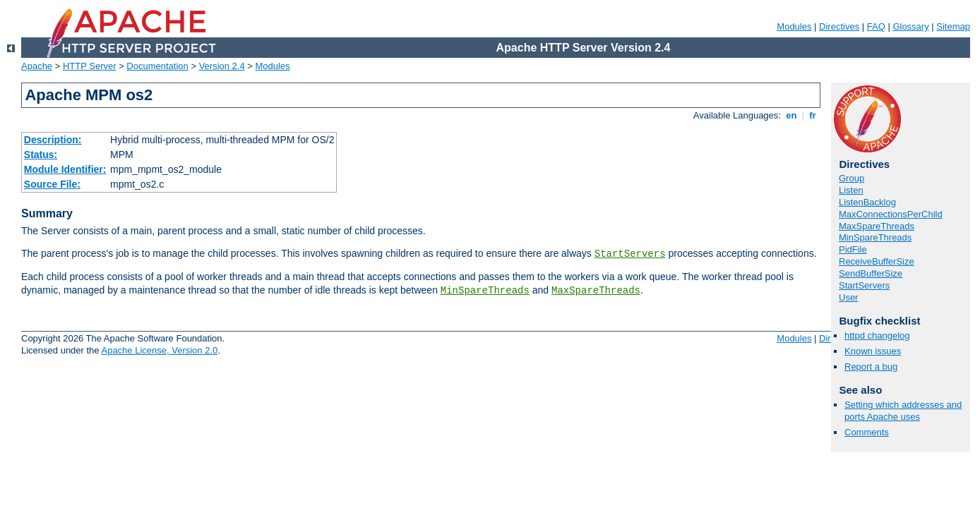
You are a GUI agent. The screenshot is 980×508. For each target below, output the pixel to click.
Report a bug (871, 367)
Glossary (910, 26)
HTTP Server (90, 66)
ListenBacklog (867, 202)
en (791, 115)
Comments (867, 432)
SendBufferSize (871, 273)
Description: (53, 140)
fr (813, 115)
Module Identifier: (65, 169)
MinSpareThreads (485, 291)
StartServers (630, 254)
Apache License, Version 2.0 (159, 350)
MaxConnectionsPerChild (891, 214)
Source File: (52, 184)
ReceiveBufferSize (877, 261)
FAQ (876, 26)
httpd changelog (877, 335)
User (848, 297)
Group (851, 178)
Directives (839, 26)
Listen (851, 190)
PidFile (853, 249)
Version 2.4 (222, 66)
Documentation (157, 66)
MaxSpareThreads (596, 291)
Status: (41, 155)
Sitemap (953, 26)
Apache (37, 66)
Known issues (873, 351)
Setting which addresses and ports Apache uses (903, 411)
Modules (794, 26)
